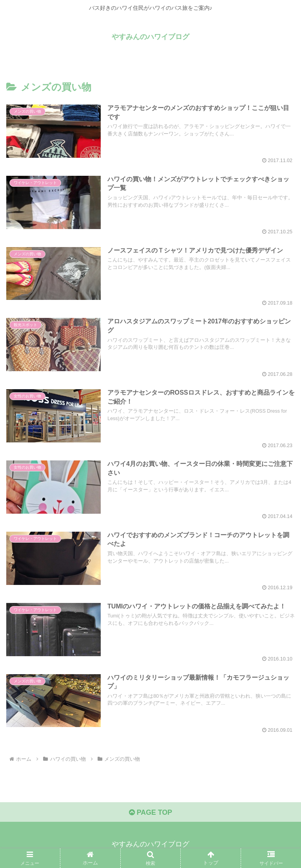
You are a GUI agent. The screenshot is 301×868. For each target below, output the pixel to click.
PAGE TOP (150, 813)
